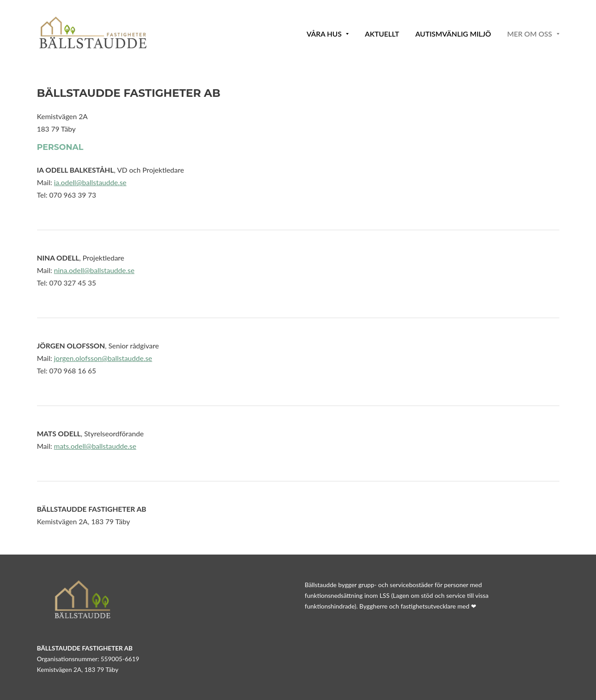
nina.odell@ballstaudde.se (94, 270)
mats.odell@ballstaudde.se (95, 446)
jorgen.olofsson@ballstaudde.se (103, 358)
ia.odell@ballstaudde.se (90, 182)
